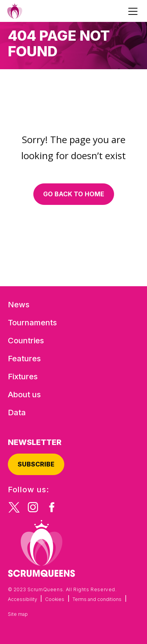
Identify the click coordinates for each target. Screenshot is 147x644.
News (19, 305)
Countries (26, 341)
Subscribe (36, 464)
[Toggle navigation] (134, 11)
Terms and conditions (97, 599)
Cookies (55, 599)
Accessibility (23, 599)
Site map (18, 614)
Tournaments (32, 323)
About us (24, 395)
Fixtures (23, 377)
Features (24, 359)
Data (17, 413)
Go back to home (74, 194)
